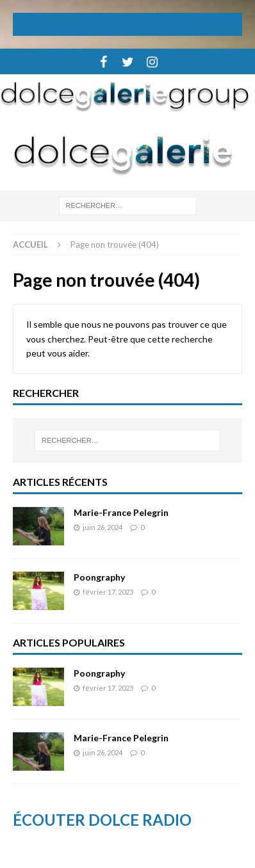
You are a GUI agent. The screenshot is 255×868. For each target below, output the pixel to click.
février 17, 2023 (108, 592)
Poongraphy (99, 577)
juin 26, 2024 (103, 527)
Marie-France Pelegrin (121, 512)
